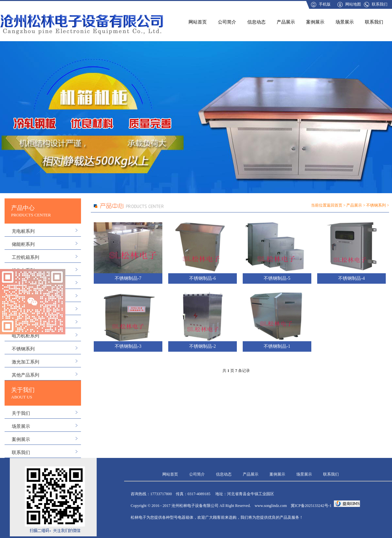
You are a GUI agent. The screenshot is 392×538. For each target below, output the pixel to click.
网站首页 (198, 22)
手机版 (325, 4)
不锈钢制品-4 (351, 278)
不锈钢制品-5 (277, 278)
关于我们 (21, 413)
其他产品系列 (25, 375)
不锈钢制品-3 (128, 346)
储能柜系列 (23, 244)
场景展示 (345, 22)
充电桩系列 (23, 231)
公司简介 (227, 22)
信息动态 (256, 22)
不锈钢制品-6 (203, 278)
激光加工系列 (25, 362)
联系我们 (380, 4)
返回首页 (335, 205)
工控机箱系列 (25, 257)
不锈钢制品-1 (277, 346)
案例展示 (315, 22)
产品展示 (286, 22)
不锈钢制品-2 (203, 346)
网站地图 (353, 4)
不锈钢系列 (23, 349)
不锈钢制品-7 (128, 278)
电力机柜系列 (25, 336)
